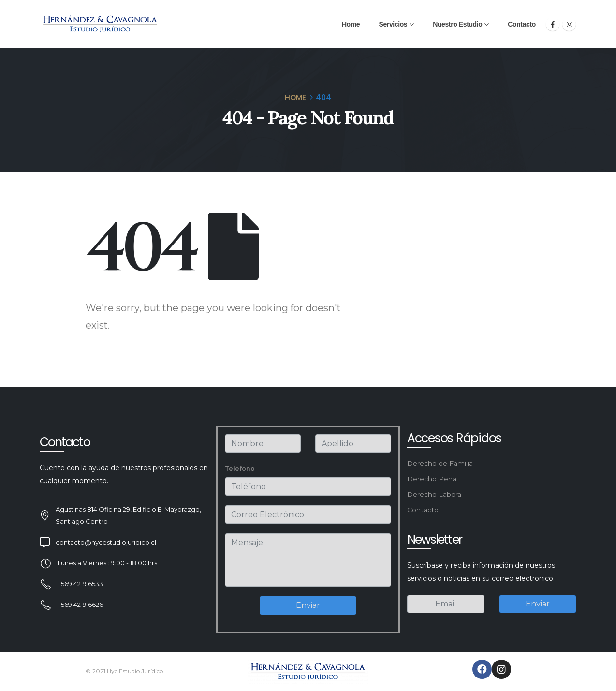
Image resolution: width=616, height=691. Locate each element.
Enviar (308, 605)
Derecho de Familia (440, 463)
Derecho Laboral (435, 494)
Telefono (240, 468)
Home (351, 24)
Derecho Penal (433, 479)
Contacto (521, 24)
